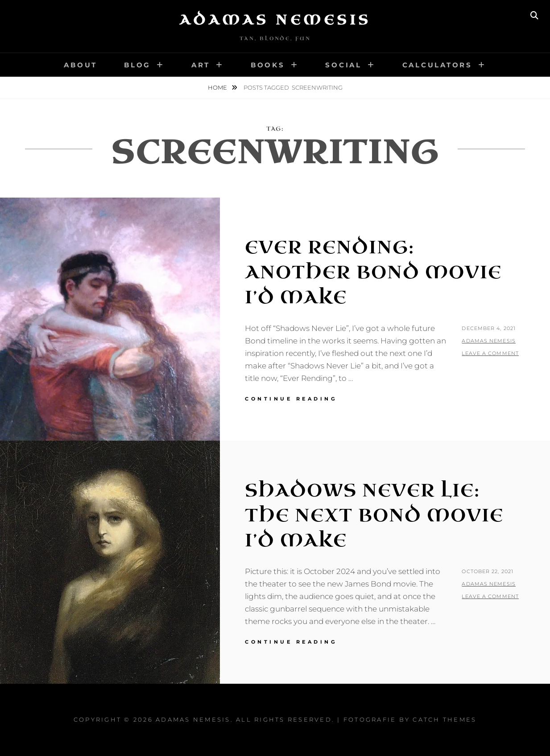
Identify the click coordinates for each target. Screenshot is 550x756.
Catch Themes (445, 719)
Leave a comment (490, 353)
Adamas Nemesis (275, 20)
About (81, 65)
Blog (137, 65)
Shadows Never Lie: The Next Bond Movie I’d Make (374, 516)
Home (218, 87)
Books (268, 65)
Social (343, 65)
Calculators (437, 65)
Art (201, 65)
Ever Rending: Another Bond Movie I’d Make (373, 273)
